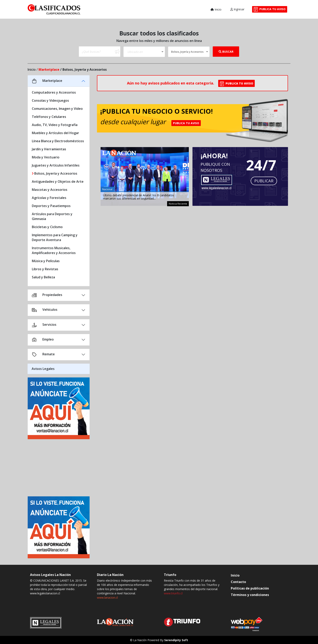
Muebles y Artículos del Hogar (55, 133)
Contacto (238, 582)
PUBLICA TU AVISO (270, 9)
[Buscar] (97, 52)
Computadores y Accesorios (54, 92)
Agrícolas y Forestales (49, 198)
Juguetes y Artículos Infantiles (56, 165)
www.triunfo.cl (173, 593)
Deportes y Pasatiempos (51, 206)
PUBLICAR (264, 181)
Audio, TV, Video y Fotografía (55, 125)
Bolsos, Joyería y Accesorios (55, 173)
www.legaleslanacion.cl (45, 593)
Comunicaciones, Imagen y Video (57, 109)
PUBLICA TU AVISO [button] (236, 84)
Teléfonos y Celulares (49, 117)
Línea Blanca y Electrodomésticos (58, 141)
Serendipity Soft (176, 640)
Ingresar (237, 9)
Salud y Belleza (43, 277)
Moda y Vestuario (46, 157)
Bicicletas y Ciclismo (47, 227)
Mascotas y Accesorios (50, 190)
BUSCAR (226, 52)
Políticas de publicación (250, 588)
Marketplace (49, 69)
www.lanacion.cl (107, 598)
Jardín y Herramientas (49, 149)
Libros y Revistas (45, 269)
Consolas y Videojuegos (50, 100)
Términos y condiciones (250, 595)
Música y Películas (46, 261)
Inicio (216, 9)
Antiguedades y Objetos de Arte (58, 182)
